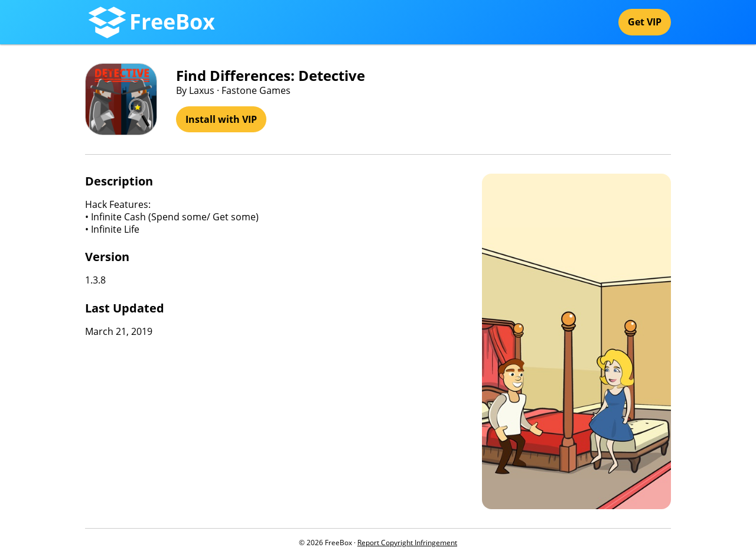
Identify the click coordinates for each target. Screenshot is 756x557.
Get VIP (645, 22)
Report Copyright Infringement (407, 543)
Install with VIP (221, 119)
